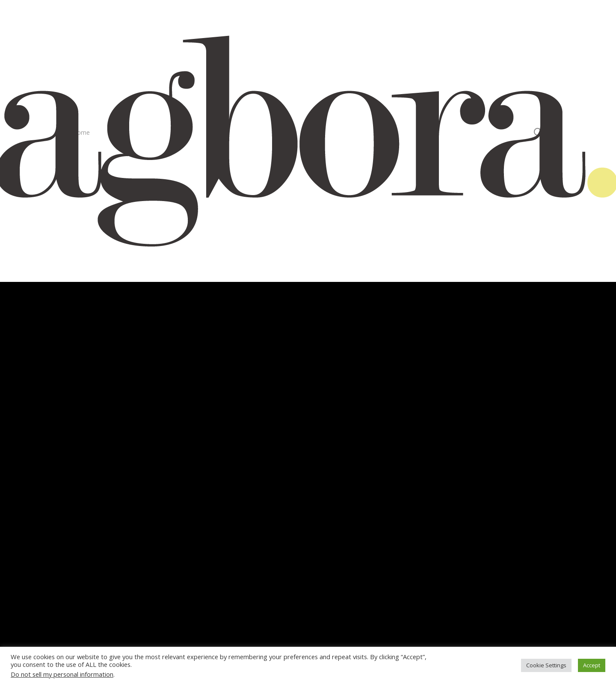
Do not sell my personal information (62, 674)
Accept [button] (592, 665)
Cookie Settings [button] (546, 665)
